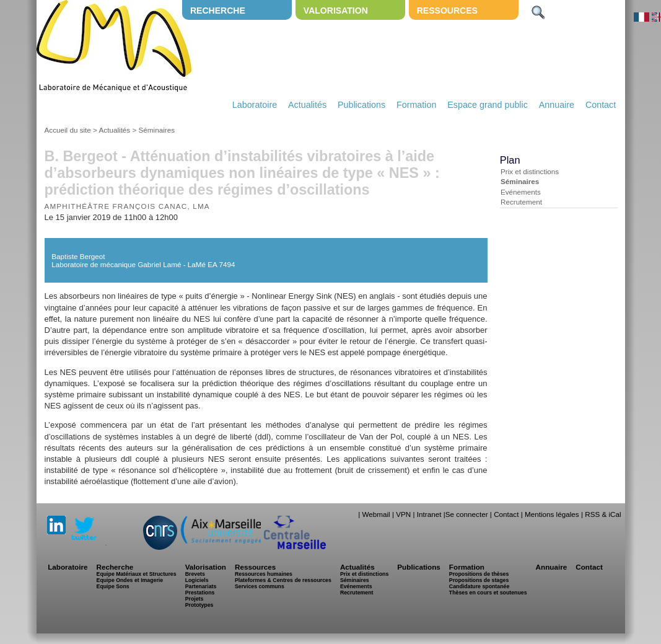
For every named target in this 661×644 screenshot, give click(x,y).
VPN (403, 514)
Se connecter (467, 514)
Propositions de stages (479, 580)
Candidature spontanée (479, 586)
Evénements (521, 192)
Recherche (218, 11)
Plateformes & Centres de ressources (283, 580)
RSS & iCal (603, 514)
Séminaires (157, 130)
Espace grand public (488, 105)
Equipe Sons (113, 586)
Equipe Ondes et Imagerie (130, 580)
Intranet (429, 514)
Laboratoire (255, 105)
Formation (416, 105)
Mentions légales (552, 514)
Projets (195, 599)
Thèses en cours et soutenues (488, 593)
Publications (361, 105)
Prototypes (199, 605)
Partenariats (201, 586)
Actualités (307, 105)
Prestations (200, 593)
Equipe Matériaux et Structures (137, 574)
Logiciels (197, 580)
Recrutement (521, 202)
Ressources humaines (264, 574)
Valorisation (336, 11)
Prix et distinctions (530, 171)
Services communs (260, 586)
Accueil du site (68, 130)
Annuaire (557, 105)
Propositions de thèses (479, 574)
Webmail (376, 514)
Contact (601, 105)
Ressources (447, 11)
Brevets (195, 574)
